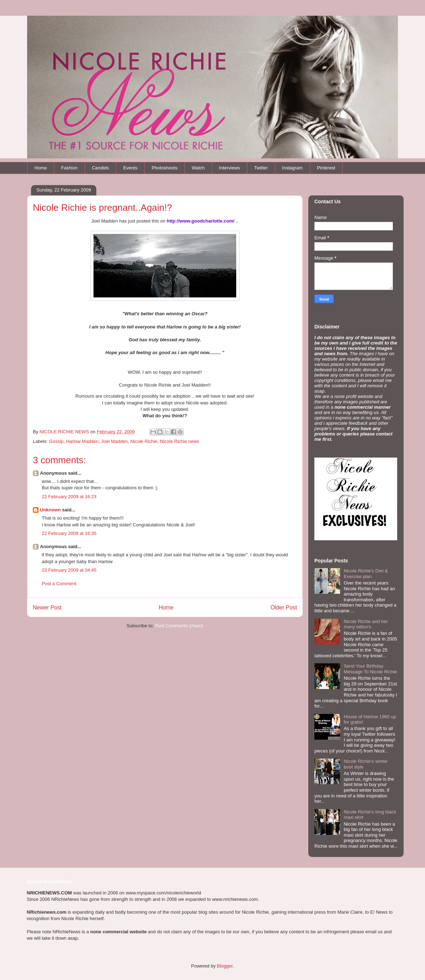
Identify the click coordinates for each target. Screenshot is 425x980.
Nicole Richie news (179, 441)
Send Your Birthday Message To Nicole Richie (370, 669)
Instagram (292, 168)
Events (130, 168)
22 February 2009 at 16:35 (69, 533)
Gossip (56, 441)
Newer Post (47, 608)
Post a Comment (59, 584)
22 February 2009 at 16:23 (69, 497)
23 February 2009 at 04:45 (69, 570)
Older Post (284, 608)
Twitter (261, 168)
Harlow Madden (82, 441)
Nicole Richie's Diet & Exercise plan (366, 574)
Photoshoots (165, 168)
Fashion (69, 168)
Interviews (230, 168)
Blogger (225, 966)
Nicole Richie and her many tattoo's (366, 624)
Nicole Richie (144, 441)
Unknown (50, 510)
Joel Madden (115, 441)
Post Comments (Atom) (179, 626)
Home (41, 168)
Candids (100, 168)
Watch (198, 168)
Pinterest (326, 168)
